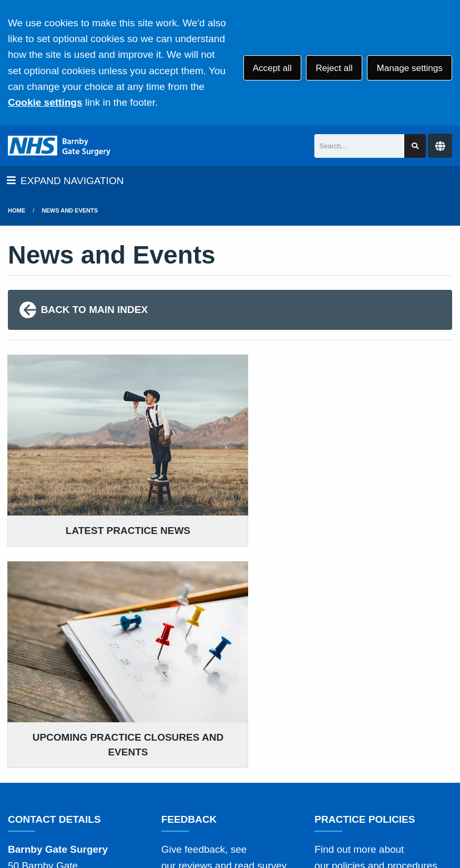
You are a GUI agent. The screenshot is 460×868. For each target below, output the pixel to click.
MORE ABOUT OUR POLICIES (384, 677)
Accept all (272, 68)
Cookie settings (45, 102)
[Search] (359, 146)
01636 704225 (91, 716)
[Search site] (415, 146)
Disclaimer (162, 778)
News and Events (70, 210)
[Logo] (59, 146)
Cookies (91, 792)
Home (17, 210)
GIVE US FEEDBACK (215, 688)
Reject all (334, 68)
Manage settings (409, 68)
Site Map (137, 792)
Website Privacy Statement (363, 778)
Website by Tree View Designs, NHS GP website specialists (178, 825)
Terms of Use (102, 778)
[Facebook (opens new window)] (18, 825)
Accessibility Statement (246, 778)
